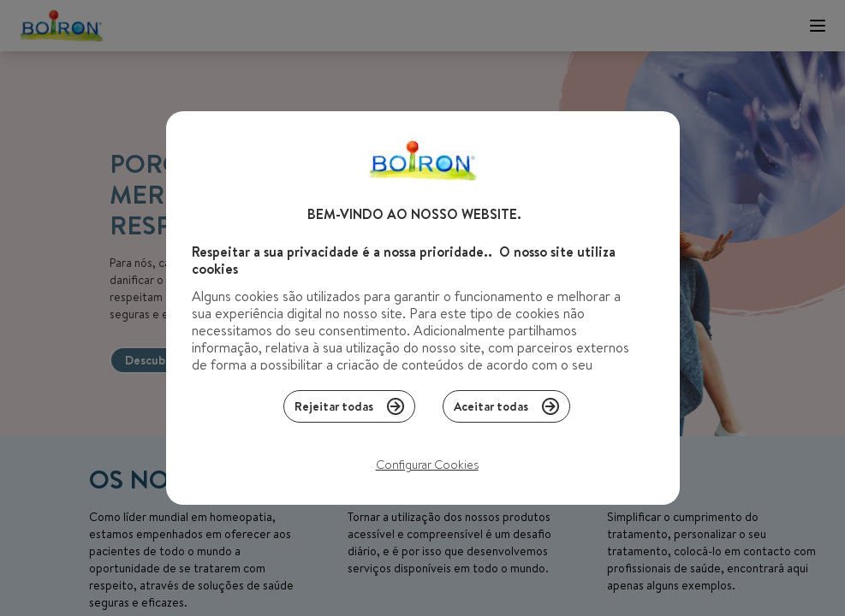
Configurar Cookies (427, 469)
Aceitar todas (506, 411)
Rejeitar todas (349, 411)
